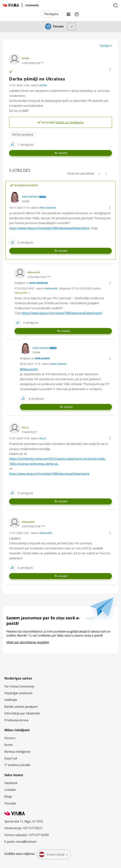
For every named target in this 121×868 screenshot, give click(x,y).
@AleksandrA (29, 369)
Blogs (8, 796)
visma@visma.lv (26, 842)
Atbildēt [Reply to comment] (63, 251)
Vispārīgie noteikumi (18, 693)
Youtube (10, 803)
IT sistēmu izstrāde (17, 765)
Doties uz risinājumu (70, 122)
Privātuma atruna (16, 720)
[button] (110, 69)
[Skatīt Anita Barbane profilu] (30, 197)
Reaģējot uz (31, 283)
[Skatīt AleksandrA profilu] (34, 272)
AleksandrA (51, 288)
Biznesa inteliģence (17, 752)
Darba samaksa (22, 134)
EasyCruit (11, 758)
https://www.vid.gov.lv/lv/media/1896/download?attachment (49, 228)
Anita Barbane (48, 208)
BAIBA (43, 85)
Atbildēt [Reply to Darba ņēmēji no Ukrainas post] (63, 153)
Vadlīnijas (11, 700)
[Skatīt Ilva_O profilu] (25, 427)
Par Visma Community (19, 686)
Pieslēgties (51, 14)
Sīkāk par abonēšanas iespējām (28, 642)
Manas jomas (68, 14)
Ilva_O (43, 438)
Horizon (10, 738)
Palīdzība (77, 14)
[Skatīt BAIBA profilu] (26, 58)
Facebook (11, 783)
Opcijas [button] (105, 46)
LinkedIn (10, 790)
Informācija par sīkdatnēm (22, 713)
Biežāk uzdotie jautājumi (21, 707)
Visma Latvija (52, 854)
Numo (9, 745)
